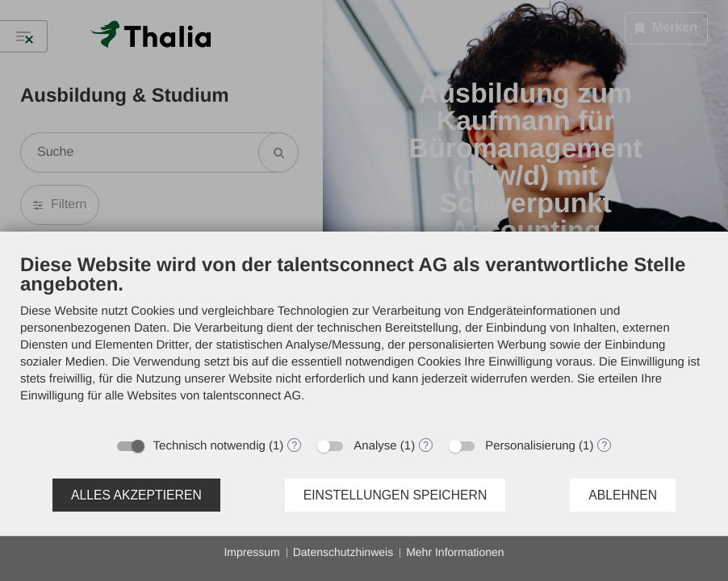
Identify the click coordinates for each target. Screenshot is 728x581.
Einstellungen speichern (395, 495)
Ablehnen (623, 495)
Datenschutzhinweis (343, 552)
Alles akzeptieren (136, 495)
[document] (364, 341)
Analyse (375, 446)
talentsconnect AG (253, 396)
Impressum (251, 552)
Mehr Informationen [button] (455, 552)
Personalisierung (530, 446)
